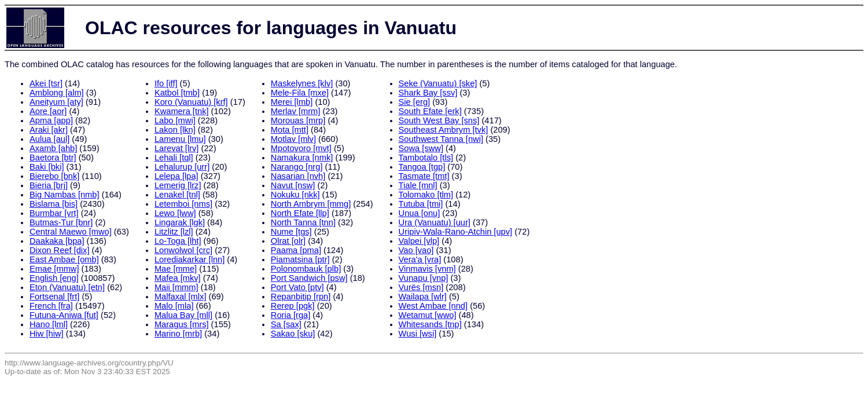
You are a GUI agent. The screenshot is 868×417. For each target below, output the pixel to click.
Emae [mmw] (54, 269)
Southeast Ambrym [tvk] (444, 130)
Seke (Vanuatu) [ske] (438, 83)
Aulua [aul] (49, 139)
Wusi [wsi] (418, 334)
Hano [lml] (49, 324)
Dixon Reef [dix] (59, 250)
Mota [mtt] (290, 130)
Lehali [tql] (174, 158)
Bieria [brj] (49, 185)
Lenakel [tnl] (177, 195)
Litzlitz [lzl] (174, 232)
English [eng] (54, 278)
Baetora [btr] (53, 158)
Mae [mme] (176, 269)
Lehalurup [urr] (182, 167)
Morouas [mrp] (298, 120)
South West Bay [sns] (439, 120)
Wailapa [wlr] (423, 297)
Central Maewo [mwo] (71, 232)
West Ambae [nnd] (433, 306)
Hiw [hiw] (47, 334)
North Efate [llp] (300, 213)
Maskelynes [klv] (302, 83)
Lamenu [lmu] (180, 139)
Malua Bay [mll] (183, 315)
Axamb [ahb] (53, 148)
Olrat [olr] (288, 241)
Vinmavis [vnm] (427, 269)
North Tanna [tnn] (303, 222)
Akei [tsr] (46, 83)
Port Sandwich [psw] (309, 278)
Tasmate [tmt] (424, 176)
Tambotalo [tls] (426, 158)
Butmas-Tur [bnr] (61, 222)
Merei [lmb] (292, 102)
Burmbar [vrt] (54, 213)
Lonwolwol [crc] (183, 250)
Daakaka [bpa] (57, 241)
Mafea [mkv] (178, 278)
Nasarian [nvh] (298, 176)
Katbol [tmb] (177, 93)
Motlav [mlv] (293, 139)
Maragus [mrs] (182, 324)
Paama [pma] (296, 250)
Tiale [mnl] (418, 185)
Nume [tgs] (291, 232)
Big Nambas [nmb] (65, 195)
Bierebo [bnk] (54, 176)
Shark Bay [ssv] (428, 93)
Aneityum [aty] (56, 102)
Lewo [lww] (175, 213)
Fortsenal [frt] (54, 297)
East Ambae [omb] (64, 259)
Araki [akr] (49, 130)
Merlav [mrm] (296, 111)
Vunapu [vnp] (424, 278)
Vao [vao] (416, 250)
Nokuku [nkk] (295, 195)
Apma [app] (51, 120)
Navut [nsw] (293, 185)
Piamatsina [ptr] (300, 259)
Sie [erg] (415, 102)
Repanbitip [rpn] (301, 297)
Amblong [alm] (57, 93)
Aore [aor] (48, 111)
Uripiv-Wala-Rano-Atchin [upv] (456, 232)
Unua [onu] (420, 213)
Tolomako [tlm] (426, 195)
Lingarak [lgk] (180, 222)
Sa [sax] (286, 324)
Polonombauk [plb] (306, 269)
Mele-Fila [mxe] (300, 93)
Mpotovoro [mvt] (301, 148)
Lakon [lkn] (175, 130)
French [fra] (51, 306)
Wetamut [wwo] (428, 315)
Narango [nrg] (297, 167)
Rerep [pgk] (293, 306)
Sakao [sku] (293, 334)
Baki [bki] (47, 167)
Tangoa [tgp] (422, 167)
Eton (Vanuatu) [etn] (67, 287)
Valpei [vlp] (419, 241)
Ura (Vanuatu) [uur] (435, 222)
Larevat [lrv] (177, 148)
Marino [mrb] (178, 334)
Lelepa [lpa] (176, 176)
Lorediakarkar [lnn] (190, 259)
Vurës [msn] (421, 287)
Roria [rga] (290, 315)
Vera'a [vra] (420, 259)
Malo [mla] (174, 306)
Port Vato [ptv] (297, 287)
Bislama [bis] (54, 204)
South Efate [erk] (430, 111)
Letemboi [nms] (183, 204)
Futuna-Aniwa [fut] (64, 315)
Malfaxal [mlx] (181, 297)
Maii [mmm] (176, 287)
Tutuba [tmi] (421, 204)
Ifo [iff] (166, 83)
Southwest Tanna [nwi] (441, 139)
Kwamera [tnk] (182, 111)
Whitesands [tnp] (430, 324)
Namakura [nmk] (302, 158)
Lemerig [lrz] (178, 185)
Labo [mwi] (175, 120)
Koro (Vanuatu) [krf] (191, 102)
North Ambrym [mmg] (311, 204)
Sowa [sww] (421, 148)
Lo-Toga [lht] (178, 241)
